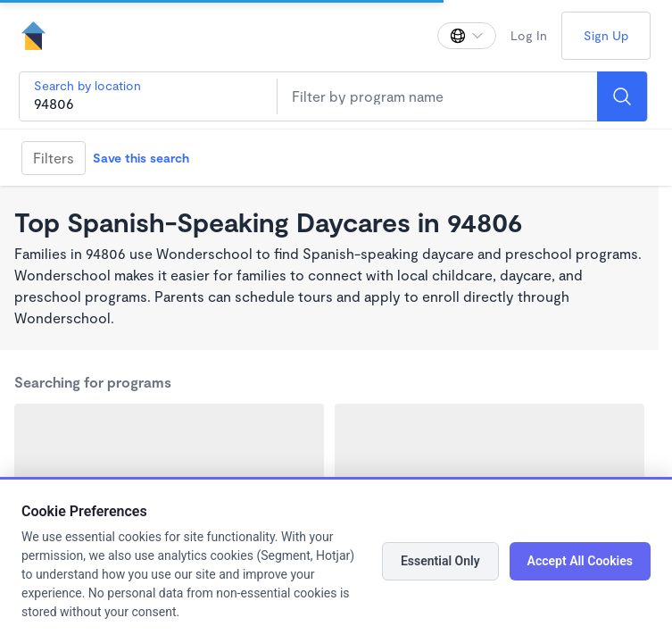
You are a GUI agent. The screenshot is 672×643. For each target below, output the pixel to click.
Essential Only (440, 561)
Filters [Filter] (54, 158)
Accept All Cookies (580, 561)
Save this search (141, 158)
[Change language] (467, 36)
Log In (529, 35)
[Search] (622, 96)
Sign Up (606, 35)
